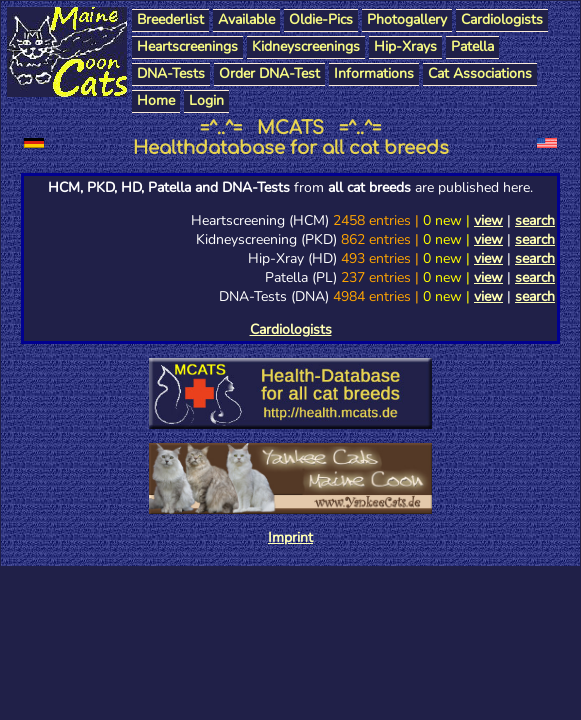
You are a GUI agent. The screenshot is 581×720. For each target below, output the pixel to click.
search (535, 220)
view (488, 220)
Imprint (290, 537)
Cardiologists (291, 329)
